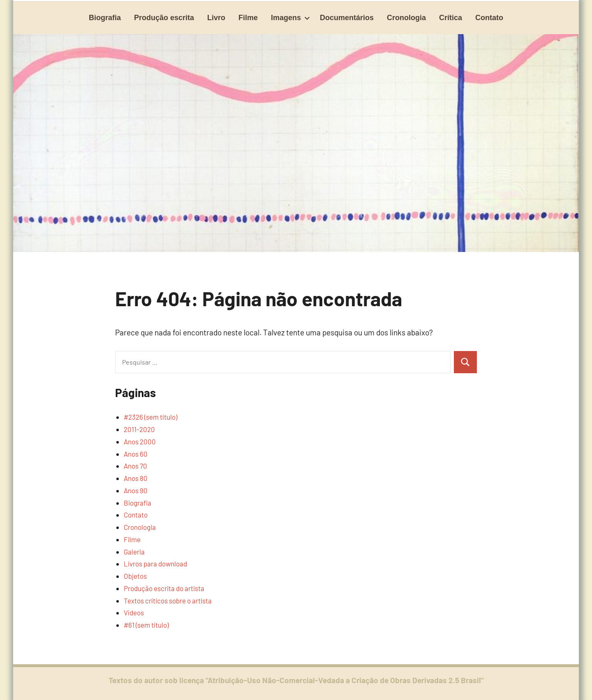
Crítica (451, 18)
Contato (489, 18)
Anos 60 (136, 454)
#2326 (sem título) (150, 417)
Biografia (105, 18)
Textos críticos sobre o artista (168, 601)
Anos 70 (135, 466)
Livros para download (155, 564)
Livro (216, 18)
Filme (248, 18)
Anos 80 (136, 478)
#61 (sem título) (146, 625)
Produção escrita (164, 18)
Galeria (134, 552)
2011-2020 (139, 429)
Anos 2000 (140, 441)
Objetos (135, 576)
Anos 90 (136, 490)
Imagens (290, 18)
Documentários (347, 18)
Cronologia (406, 18)
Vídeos (134, 612)
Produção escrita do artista (164, 588)
